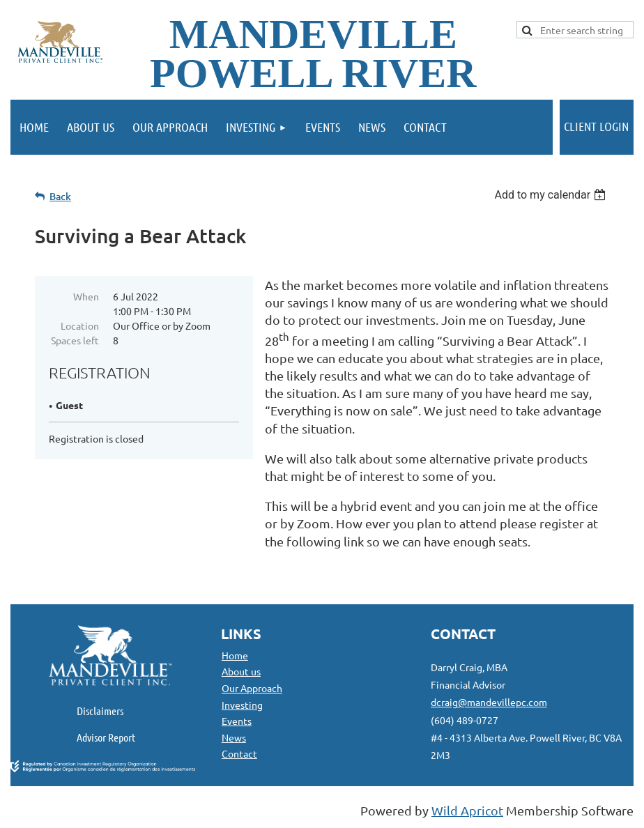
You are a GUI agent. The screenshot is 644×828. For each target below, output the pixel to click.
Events (237, 721)
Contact (239, 753)
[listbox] (552, 195)
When (86, 296)
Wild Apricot (467, 810)
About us (241, 671)
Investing (242, 705)
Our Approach (252, 688)
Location (80, 325)
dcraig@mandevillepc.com (489, 702)
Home (235, 655)
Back (60, 196)
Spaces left (75, 340)
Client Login (596, 126)
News (234, 737)
